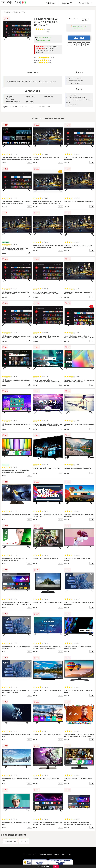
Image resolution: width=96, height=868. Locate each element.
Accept (56, 866)
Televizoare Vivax (20, 12)
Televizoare (51, 3)
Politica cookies (66, 854)
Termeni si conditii (30, 854)
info (29, 162)
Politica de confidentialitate (49, 854)
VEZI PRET (79, 38)
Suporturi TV (67, 3)
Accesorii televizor (86, 3)
